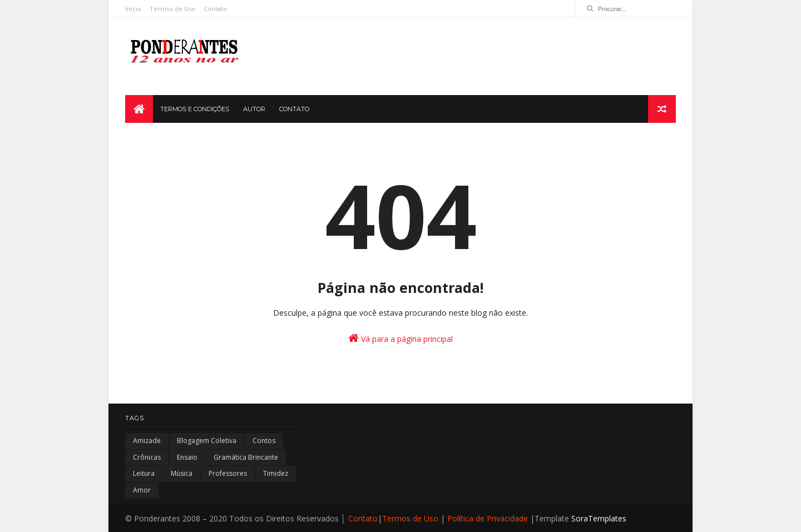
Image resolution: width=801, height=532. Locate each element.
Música (182, 473)
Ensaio (187, 457)
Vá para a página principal (400, 338)
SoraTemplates (599, 518)
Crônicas (147, 457)
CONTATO (294, 109)
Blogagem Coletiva (207, 441)
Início (133, 9)
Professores (228, 473)
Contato (215, 9)
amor (142, 490)
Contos (264, 441)
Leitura (144, 473)
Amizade (147, 441)
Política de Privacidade (488, 518)
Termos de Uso (172, 9)
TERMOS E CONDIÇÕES (195, 109)
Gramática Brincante (246, 457)
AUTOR (254, 109)
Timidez (276, 473)
